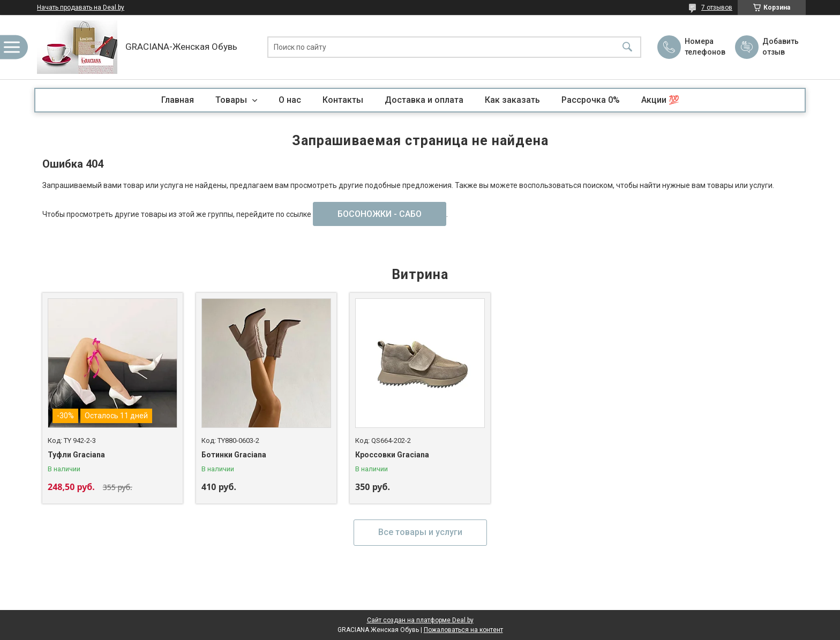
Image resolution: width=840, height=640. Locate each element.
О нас (290, 100)
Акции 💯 (660, 100)
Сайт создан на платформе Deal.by (420, 620)
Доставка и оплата (424, 100)
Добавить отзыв (780, 47)
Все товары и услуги (420, 532)
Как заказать (512, 100)
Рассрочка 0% (591, 100)
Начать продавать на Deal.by (81, 7)
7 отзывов (717, 7)
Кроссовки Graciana (392, 455)
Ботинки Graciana (234, 455)
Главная (178, 100)
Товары (232, 100)
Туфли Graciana (76, 455)
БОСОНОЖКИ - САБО (380, 214)
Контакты (343, 100)
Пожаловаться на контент (463, 630)
